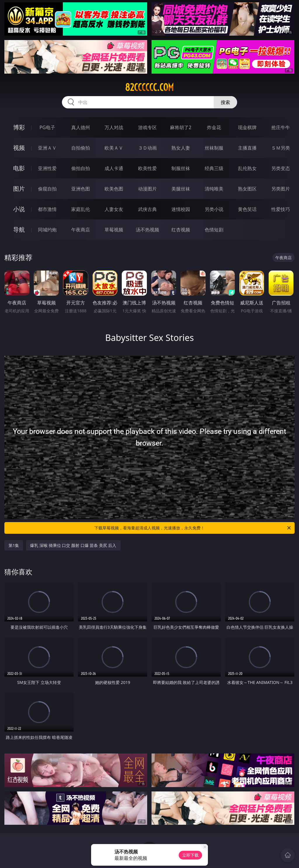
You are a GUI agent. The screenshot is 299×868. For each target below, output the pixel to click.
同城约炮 (47, 230)
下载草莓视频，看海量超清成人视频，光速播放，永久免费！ (193, 528)
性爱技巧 (281, 209)
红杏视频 (181, 230)
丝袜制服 (214, 148)
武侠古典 (147, 209)
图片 (19, 189)
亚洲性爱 (47, 168)
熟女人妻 (181, 148)
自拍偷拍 (81, 148)
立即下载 (190, 855)
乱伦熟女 (247, 168)
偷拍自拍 (81, 168)
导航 (19, 229)
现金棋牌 (247, 127)
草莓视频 (114, 230)
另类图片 (281, 189)
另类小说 (214, 209)
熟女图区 (247, 189)
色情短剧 (214, 230)
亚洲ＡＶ (47, 148)
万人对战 (114, 127)
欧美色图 (114, 189)
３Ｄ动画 (147, 148)
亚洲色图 (81, 189)
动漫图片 (147, 189)
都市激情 (47, 209)
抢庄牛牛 (281, 127)
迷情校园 (181, 209)
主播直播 (247, 148)
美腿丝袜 (181, 189)
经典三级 (214, 168)
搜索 (225, 102)
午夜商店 (81, 230)
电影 (19, 168)
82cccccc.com (149, 87)
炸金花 (214, 127)
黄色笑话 (247, 209)
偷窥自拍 (47, 189)
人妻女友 (114, 209)
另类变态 (281, 168)
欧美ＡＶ (114, 148)
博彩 (19, 127)
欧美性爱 (147, 168)
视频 (19, 148)
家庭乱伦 (81, 209)
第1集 (14, 545)
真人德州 (81, 127)
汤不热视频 (147, 230)
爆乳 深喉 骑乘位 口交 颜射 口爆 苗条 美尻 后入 (73, 545)
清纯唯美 (214, 189)
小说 (19, 209)
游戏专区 (147, 127)
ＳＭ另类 (281, 148)
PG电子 (47, 127)
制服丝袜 (181, 168)
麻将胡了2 (181, 127)
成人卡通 (114, 168)
